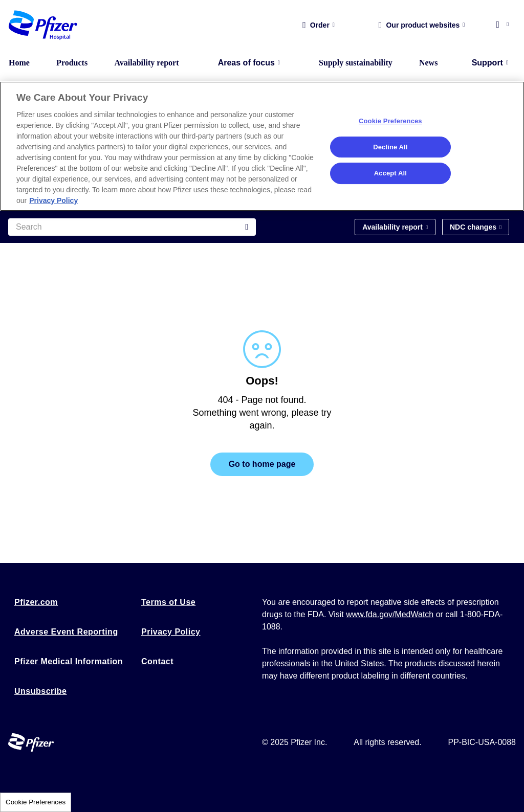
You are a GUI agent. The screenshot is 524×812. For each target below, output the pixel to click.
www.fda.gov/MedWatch (390, 614)
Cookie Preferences (36, 802)
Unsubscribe (40, 691)
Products (72, 63)
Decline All (390, 147)
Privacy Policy (171, 632)
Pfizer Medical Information (69, 661)
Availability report (146, 63)
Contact (157, 661)
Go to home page (262, 464)
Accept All (390, 173)
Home (19, 63)
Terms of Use (168, 602)
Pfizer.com (36, 602)
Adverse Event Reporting (66, 632)
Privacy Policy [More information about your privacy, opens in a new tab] (53, 200)
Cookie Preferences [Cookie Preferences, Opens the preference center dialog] (390, 121)
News (428, 63)
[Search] (132, 227)
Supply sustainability (356, 63)
